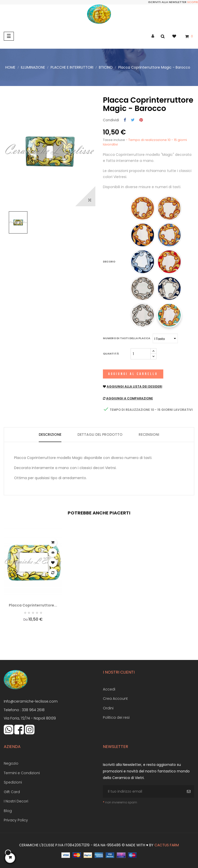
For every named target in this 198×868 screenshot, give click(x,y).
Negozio (11, 763)
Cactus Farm (167, 845)
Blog (8, 811)
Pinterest (141, 120)
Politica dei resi (116, 717)
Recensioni (149, 435)
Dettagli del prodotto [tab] (100, 435)
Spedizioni (13, 782)
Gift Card (12, 792)
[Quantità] (141, 354)
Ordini (108, 708)
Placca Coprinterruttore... (33, 605)
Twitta (133, 120)
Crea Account (115, 699)
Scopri (193, 2)
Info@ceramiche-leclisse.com (31, 701)
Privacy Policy (16, 820)
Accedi (109, 689)
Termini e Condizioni (22, 773)
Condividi (125, 120)
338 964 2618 (33, 710)
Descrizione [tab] (50, 435)
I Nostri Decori (16, 801)
